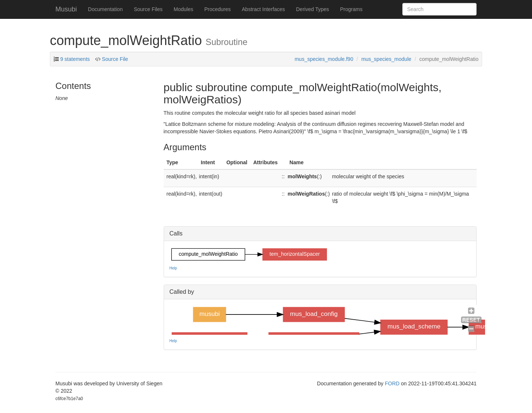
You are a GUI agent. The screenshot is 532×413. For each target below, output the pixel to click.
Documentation (105, 9)
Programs (351, 9)
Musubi (66, 9)
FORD (392, 383)
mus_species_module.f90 (324, 59)
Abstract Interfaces (264, 9)
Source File (114, 59)
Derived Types (312, 9)
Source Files (148, 9)
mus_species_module (386, 59)
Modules (183, 9)
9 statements (75, 59)
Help (173, 268)
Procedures (218, 9)
